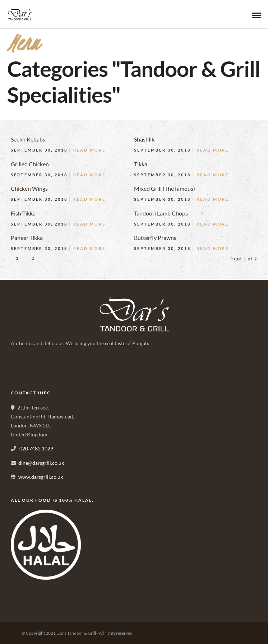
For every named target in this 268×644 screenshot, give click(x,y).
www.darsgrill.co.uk (41, 477)
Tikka (141, 164)
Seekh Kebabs (28, 139)
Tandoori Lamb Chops (161, 213)
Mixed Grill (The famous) (165, 188)
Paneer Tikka (27, 238)
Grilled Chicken (30, 164)
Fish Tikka (23, 213)
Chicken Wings (29, 188)
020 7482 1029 (36, 448)
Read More (89, 150)
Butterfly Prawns (155, 238)
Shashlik (144, 139)
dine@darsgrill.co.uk (41, 463)
